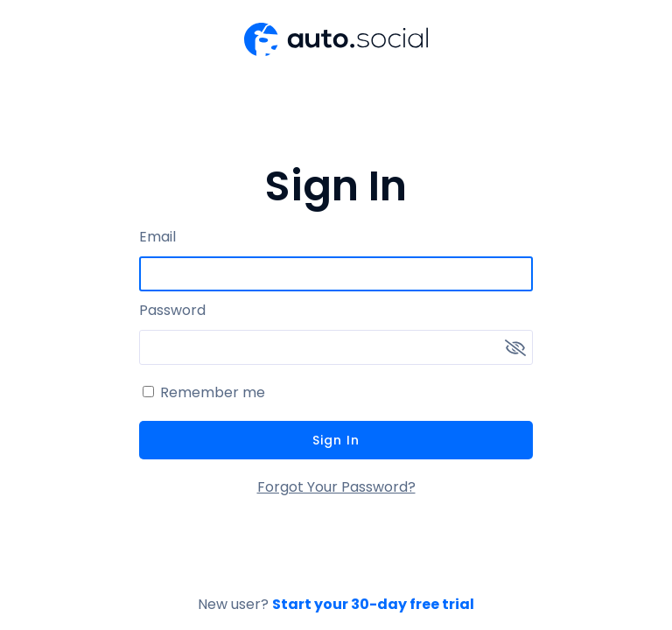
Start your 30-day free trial (373, 604)
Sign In (336, 440)
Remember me (213, 392)
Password (172, 310)
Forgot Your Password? (336, 487)
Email (157, 237)
